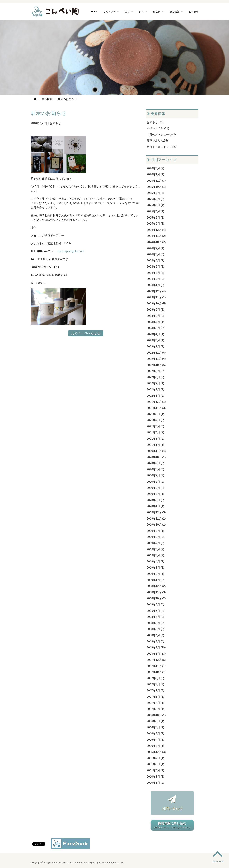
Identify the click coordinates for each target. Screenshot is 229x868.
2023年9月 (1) (155, 310)
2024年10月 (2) (156, 242)
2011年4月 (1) (155, 770)
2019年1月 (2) (155, 580)
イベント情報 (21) (158, 128)
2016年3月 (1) (155, 746)
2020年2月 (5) (155, 500)
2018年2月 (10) (156, 648)
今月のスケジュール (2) (161, 135)
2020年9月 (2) (155, 463)
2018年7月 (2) (155, 617)
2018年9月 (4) (155, 605)
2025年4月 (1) (155, 211)
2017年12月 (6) (156, 660)
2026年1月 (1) (155, 174)
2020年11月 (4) (156, 451)
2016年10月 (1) (156, 715)
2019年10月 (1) (156, 525)
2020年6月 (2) (155, 482)
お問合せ (194, 11)
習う (127, 11)
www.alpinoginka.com (71, 251)
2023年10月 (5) (156, 304)
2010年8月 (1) (155, 777)
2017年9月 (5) (155, 678)
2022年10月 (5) (156, 365)
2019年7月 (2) (155, 543)
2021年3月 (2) (155, 439)
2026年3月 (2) (155, 168)
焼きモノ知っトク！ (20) (162, 147)
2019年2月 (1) (155, 574)
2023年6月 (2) (155, 328)
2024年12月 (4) (156, 230)
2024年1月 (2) (155, 285)
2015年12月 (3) (156, 752)
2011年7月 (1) (155, 758)
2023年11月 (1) (156, 297)
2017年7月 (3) (155, 690)
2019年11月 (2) (156, 519)
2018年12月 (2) (156, 586)
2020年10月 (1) (156, 457)
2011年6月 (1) (155, 764)
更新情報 (175, 11)
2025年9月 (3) (155, 193)
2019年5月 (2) (155, 555)
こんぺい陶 (109, 11)
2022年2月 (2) (155, 389)
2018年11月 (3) (156, 592)
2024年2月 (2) (155, 279)
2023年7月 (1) (155, 322)
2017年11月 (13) (157, 666)
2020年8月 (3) (155, 469)
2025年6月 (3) (155, 199)
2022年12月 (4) (156, 353)
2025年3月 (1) (155, 218)
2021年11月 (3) (156, 408)
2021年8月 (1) (155, 414)
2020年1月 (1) (155, 506)
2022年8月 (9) (155, 377)
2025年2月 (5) (155, 224)
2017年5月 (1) (155, 697)
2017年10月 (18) (157, 672)
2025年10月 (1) (156, 187)
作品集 (157, 11)
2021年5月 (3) (155, 426)
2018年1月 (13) (156, 654)
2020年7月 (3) (155, 475)
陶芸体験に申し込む (172, 825)
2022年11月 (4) (156, 359)
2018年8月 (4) (155, 611)
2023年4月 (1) (155, 334)
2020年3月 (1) (155, 494)
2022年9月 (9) (155, 371)
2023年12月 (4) (156, 291)
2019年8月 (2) (155, 537)
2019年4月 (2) (155, 562)
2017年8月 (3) (155, 684)
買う (141, 11)
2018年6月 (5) (155, 623)
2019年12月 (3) (156, 512)
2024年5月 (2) (155, 267)
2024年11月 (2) (156, 236)
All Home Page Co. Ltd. (111, 862)
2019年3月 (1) (155, 568)
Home (94, 11)
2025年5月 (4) (155, 205)
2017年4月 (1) (155, 703)
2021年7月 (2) (155, 420)
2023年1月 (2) (155, 346)
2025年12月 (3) (156, 181)
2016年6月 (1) (155, 727)
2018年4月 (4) (155, 635)
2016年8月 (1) (155, 721)
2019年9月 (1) (155, 531)
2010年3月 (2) (155, 783)
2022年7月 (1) (155, 383)
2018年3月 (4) (155, 641)
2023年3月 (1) (155, 340)
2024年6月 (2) (155, 261)
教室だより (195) (157, 141)
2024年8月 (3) (155, 254)
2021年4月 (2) (155, 432)
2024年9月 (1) (155, 248)
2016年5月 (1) (155, 733)
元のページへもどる (86, 333)
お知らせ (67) (155, 122)
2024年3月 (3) (155, 273)
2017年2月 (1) (155, 709)
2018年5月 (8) (155, 629)
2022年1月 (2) (155, 396)
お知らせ (55, 123)
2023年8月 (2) (155, 316)
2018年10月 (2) (156, 598)
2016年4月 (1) (155, 740)
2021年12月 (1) (156, 402)
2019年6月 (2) (155, 549)
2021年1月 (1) (155, 445)
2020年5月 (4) (155, 488)
